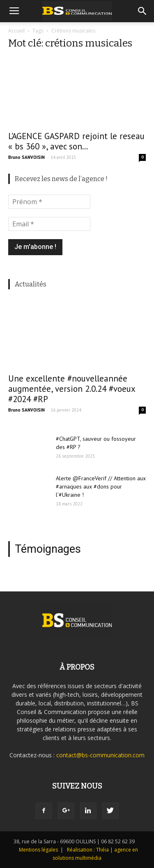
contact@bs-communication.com (100, 755)
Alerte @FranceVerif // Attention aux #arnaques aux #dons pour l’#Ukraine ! (101, 486)
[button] (143, 11)
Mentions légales (38, 850)
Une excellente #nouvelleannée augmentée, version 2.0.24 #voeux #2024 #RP (72, 389)
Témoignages (48, 549)
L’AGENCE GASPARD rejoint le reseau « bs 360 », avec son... (76, 141)
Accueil (16, 31)
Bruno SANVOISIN (26, 157)
